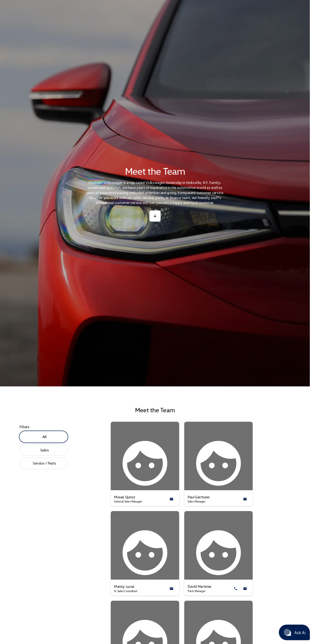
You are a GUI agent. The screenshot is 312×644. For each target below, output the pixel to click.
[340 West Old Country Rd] (291, 3)
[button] (155, 237)
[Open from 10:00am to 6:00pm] (252, 3)
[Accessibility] (11, 3)
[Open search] (261, 14)
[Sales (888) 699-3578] (156, 3)
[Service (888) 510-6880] (185, 3)
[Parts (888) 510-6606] (214, 3)
